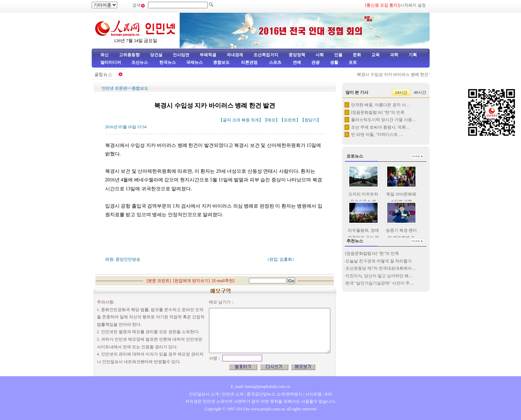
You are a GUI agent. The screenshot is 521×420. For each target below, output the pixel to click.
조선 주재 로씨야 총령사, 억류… (380, 127)
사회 (320, 55)
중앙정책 (297, 55)
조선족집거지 (266, 55)
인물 (338, 55)
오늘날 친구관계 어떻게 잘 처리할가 (379, 261)
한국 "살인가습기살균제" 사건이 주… (380, 283)
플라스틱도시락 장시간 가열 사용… (384, 120)
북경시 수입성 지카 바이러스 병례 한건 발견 (399, 74)
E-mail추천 (223, 281)
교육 (375, 55)
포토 (353, 62)
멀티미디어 (111, 62)
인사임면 (181, 55)
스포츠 (275, 62)
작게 (255, 120)
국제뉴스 (194, 62)
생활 (334, 62)
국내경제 (235, 55)
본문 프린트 (159, 281)
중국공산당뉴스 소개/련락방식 (274, 394)
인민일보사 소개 (204, 394)
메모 (271, 120)
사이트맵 (313, 394)
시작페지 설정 (413, 5)
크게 (236, 120)
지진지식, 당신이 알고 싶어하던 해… (379, 276)
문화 (357, 55)
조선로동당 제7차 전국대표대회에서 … (381, 268)
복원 (246, 120)
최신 (104, 55)
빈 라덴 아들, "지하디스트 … (377, 134)
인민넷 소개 (232, 394)
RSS (328, 394)
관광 (315, 62)
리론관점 (249, 62)
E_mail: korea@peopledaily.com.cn (261, 387)
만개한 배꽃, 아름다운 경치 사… (380, 105)
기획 (413, 55)
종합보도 (221, 62)
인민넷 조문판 (114, 88)
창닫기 (311, 120)
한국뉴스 (168, 62)
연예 (296, 62)
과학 (394, 55)
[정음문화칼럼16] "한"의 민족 (378, 112)
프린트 (290, 120)
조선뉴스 (140, 62)
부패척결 (208, 55)
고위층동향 (129, 55)
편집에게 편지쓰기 (192, 281)
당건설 (156, 55)
